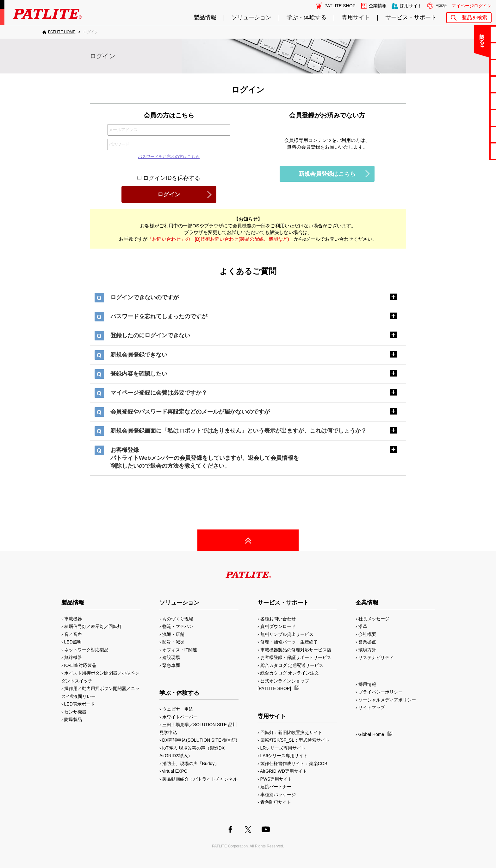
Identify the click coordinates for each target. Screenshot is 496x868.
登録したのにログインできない (150, 335)
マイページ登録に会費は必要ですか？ (159, 393)
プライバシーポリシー (381, 692)
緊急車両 (171, 665)
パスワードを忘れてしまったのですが (159, 316)
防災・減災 (173, 642)
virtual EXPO (175, 771)
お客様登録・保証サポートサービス (296, 657)
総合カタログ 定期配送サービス (292, 665)
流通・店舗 (173, 634)
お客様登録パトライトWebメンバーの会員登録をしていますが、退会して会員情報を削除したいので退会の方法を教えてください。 (205, 458)
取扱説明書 (471, 101)
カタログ (471, 84)
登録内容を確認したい (139, 374)
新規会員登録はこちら (327, 174)
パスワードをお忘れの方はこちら (169, 157)
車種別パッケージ (278, 795)
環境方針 (367, 650)
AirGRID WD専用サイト (284, 771)
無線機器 (73, 657)
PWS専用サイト (276, 779)
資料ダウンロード (278, 626)
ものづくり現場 (178, 619)
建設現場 (171, 657)
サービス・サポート (411, 18)
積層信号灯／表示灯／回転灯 (93, 626)
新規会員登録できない (139, 355)
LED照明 (73, 642)
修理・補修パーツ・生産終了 (289, 642)
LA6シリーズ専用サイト (284, 756)
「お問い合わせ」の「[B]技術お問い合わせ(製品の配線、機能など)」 (221, 239)
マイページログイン (472, 6)
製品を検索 (474, 18)
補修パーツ (471, 134)
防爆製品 (73, 719)
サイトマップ (372, 707)
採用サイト (411, 6)
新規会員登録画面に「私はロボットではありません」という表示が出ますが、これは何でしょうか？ (239, 431)
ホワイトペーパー (180, 717)
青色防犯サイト (276, 802)
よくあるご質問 (471, 51)
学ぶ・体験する (307, 18)
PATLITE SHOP (340, 6)
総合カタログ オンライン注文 (290, 673)
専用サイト (356, 18)
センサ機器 (75, 712)
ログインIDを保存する (169, 178)
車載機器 (73, 619)
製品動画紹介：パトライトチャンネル (200, 779)
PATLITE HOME (62, 32)
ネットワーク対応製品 (86, 650)
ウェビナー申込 (178, 709)
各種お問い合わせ (278, 619)
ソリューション (251, 18)
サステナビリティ (376, 657)
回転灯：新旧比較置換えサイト (291, 732)
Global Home (371, 734)
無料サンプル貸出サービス (287, 634)
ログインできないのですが (145, 297)
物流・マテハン (178, 626)
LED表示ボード (80, 704)
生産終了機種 (471, 118)
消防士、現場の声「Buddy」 (191, 763)
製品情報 (205, 18)
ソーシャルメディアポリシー (387, 700)
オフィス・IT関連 (180, 650)
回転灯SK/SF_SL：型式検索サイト (295, 740)
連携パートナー (276, 787)
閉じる (439, 36)
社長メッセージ (374, 619)
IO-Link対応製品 (80, 665)
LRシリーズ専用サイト (283, 748)
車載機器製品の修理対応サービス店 (296, 650)
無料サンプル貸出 (471, 68)
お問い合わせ (471, 34)
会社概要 (367, 634)
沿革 (363, 626)
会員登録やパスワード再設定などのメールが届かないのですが (190, 412)
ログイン (169, 194)
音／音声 (73, 634)
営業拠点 (367, 642)
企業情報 (378, 6)
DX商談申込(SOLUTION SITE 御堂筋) (200, 740)
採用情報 (367, 684)
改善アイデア (471, 151)
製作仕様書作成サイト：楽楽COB (294, 763)
